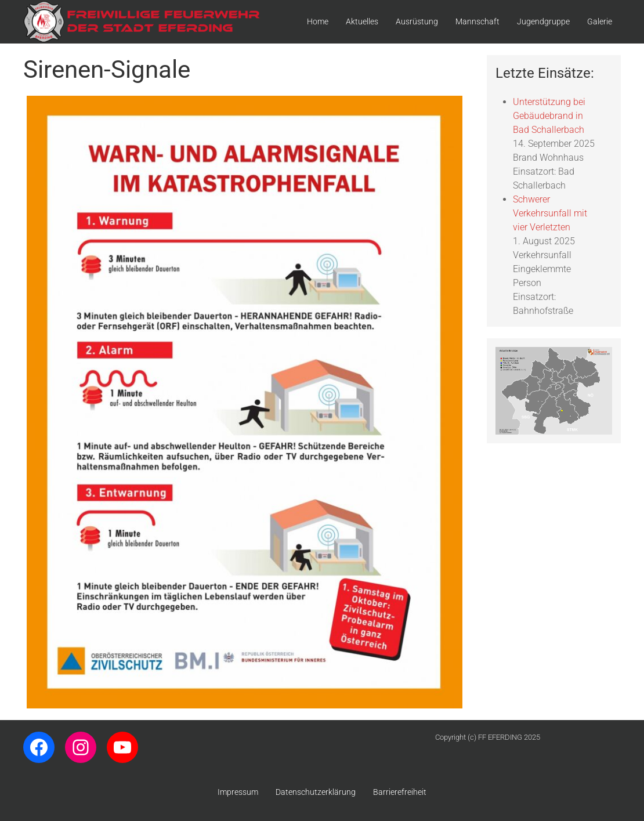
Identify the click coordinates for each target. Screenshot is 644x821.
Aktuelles (362, 21)
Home (318, 21)
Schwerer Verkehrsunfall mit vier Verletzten (550, 213)
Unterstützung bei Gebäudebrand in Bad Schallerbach (549, 116)
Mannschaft (477, 21)
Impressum (238, 792)
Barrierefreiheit (400, 792)
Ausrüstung (417, 21)
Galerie (600, 21)
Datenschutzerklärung (316, 792)
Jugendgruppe (543, 21)
